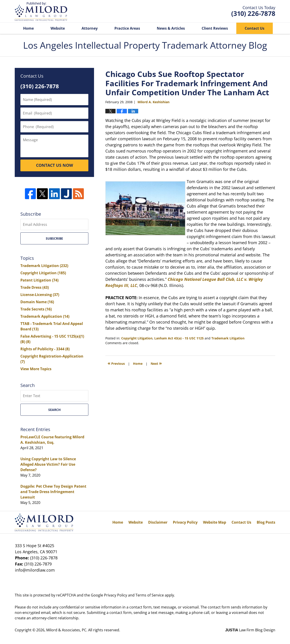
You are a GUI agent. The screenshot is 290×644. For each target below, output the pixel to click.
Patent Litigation (39, 280)
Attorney (90, 28)
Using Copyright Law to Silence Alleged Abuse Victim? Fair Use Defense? (48, 464)
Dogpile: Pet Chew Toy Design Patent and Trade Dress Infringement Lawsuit (53, 492)
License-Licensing (40, 295)
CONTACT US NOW (54, 165)
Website (58, 28)
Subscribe (54, 238)
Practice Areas (127, 28)
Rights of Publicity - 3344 (45, 349)
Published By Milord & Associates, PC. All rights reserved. (253, 11)
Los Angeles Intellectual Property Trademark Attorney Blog (41, 11)
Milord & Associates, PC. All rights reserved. (83, 630)
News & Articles (171, 28)
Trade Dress (35, 287)
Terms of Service (150, 595)
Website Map (215, 522)
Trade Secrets (36, 309)
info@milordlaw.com (35, 570)
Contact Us (255, 28)
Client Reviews (215, 28)
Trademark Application (45, 316)
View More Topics (36, 369)
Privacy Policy (185, 522)
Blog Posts (266, 522)
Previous (116, 363)
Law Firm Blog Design (250, 630)
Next (156, 363)
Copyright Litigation (137, 338)
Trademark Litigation (228, 338)
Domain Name (37, 302)
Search (54, 410)
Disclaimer (158, 522)
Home (28, 28)
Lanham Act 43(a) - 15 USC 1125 (179, 338)
